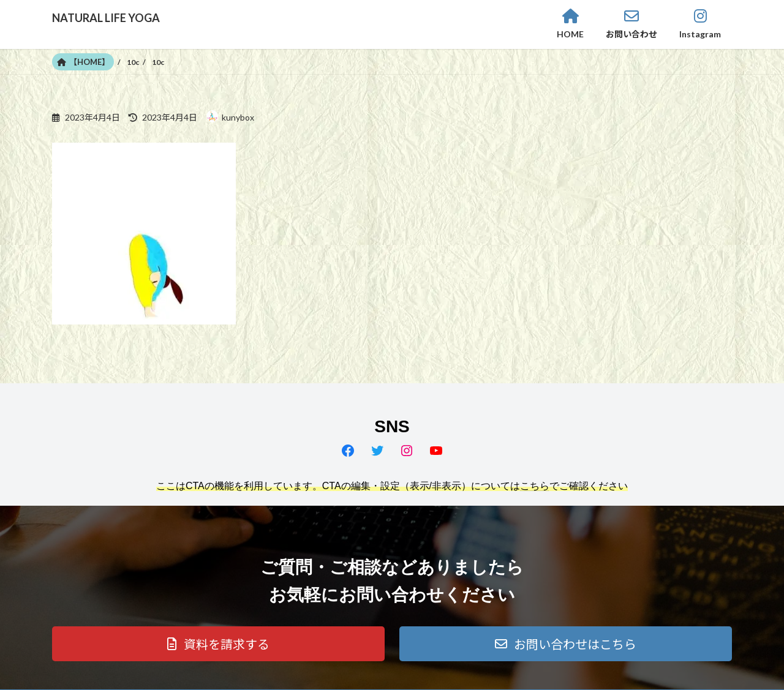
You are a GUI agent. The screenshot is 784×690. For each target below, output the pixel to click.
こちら (535, 486)
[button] (218, 644)
